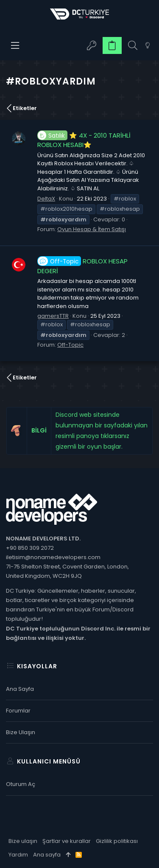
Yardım (18, 855)
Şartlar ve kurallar (67, 841)
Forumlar (18, 711)
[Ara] (133, 46)
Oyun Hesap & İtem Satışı (92, 229)
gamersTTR (53, 316)
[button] (15, 45)
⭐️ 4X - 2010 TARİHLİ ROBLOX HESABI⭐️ (84, 140)
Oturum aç (21, 784)
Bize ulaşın (21, 732)
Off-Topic (70, 345)
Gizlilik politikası (117, 841)
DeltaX (46, 199)
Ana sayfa (20, 689)
